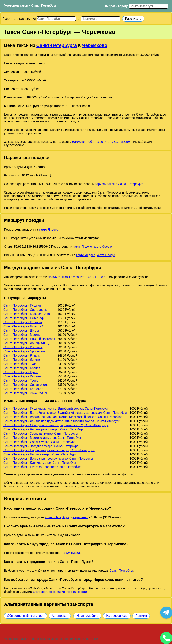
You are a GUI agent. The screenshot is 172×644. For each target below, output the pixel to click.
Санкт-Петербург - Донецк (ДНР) (26, 343)
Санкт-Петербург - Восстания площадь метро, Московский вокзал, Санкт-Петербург (63, 417)
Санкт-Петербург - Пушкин (22, 306)
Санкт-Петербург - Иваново (23, 376)
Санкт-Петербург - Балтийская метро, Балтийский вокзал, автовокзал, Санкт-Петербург (65, 413)
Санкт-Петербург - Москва (22, 335)
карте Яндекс (49, 230)
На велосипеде (117, 616)
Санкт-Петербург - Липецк (22, 360)
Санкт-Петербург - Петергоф (24, 318)
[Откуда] (56, 19)
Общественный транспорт (25, 616)
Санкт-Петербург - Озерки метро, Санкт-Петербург (39, 442)
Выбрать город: (116, 6)
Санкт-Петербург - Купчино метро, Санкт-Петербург (40, 463)
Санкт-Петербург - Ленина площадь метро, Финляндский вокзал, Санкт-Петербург (61, 421)
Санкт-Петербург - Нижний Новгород (29, 339)
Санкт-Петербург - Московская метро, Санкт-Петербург (42, 438)
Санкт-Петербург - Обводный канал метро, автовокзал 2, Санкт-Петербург (56, 425)
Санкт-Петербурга (57, 45)
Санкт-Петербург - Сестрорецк (25, 310)
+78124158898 (71, 553)
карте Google (103, 247)
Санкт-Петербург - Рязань (22, 356)
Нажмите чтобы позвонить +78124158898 (102, 142)
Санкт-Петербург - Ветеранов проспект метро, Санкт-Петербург (48, 459)
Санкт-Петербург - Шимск (21, 331)
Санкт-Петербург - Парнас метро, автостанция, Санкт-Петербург (49, 450)
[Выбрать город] (148, 6)
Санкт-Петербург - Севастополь (26, 385)
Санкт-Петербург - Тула (20, 364)
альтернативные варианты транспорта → (62, 592)
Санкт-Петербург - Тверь (21, 381)
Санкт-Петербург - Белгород (23, 389)
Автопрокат (60, 616)
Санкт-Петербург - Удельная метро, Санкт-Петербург (41, 434)
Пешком (141, 616)
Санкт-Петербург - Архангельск (25, 393)
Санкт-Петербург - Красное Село (27, 314)
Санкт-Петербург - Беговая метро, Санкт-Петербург (40, 454)
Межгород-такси (16, 6)
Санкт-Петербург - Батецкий (23, 326)
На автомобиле (87, 616)
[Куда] (101, 19)
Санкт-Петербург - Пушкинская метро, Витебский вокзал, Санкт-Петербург (56, 409)
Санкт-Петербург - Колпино (23, 322)
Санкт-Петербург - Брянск (22, 368)
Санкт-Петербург (44, 6)
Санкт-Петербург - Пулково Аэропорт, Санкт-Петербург (42, 467)
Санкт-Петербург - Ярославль (24, 351)
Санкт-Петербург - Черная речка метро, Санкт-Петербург (44, 429)
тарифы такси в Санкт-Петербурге (119, 184)
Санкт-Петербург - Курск (21, 372)
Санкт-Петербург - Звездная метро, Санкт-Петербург (41, 446)
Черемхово (95, 45)
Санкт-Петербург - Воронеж (23, 347)
